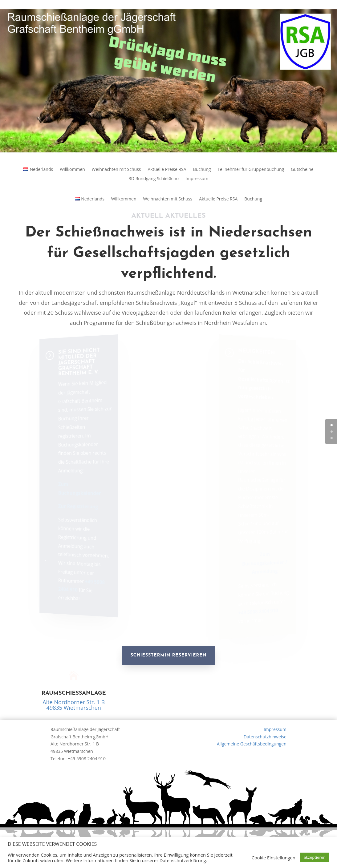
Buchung (202, 170)
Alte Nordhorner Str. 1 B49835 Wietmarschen (74, 705)
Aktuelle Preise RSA (167, 170)
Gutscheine (302, 170)
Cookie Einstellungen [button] (274, 858)
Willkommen (72, 170)
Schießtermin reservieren (169, 655)
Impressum (197, 179)
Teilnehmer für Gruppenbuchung (251, 170)
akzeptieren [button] (315, 857)
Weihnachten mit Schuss (116, 170)
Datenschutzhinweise (265, 737)
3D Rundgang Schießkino (154, 179)
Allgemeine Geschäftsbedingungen (252, 744)
